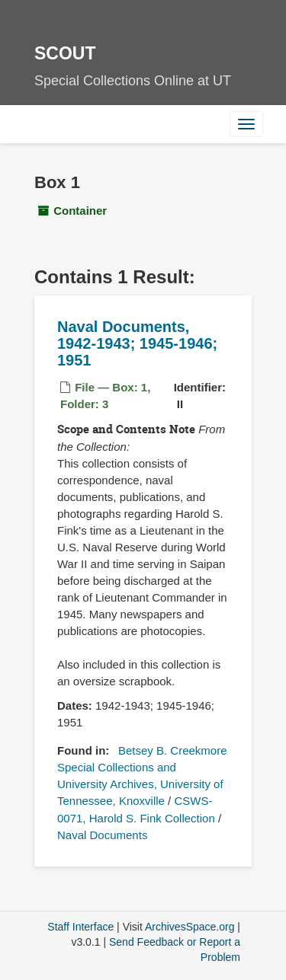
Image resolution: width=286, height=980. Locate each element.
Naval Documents (102, 835)
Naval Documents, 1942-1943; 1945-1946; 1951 (137, 343)
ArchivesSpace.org (190, 927)
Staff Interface (80, 927)
